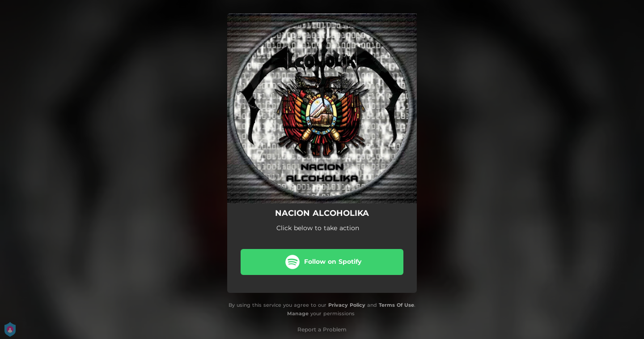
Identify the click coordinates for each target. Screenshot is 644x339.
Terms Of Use (396, 305)
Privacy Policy (347, 305)
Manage (298, 313)
